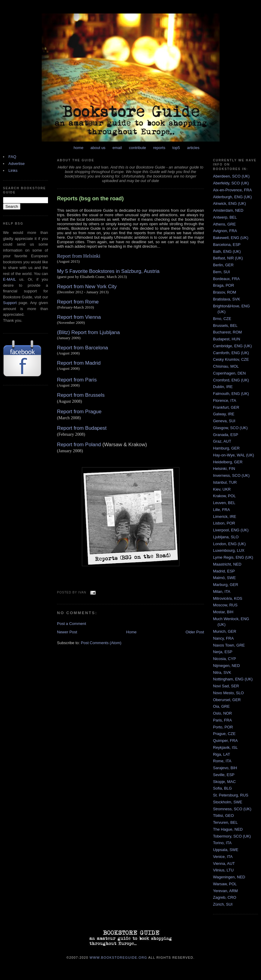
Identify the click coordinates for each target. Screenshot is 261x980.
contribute (138, 148)
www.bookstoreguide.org (118, 957)
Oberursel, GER (227, 700)
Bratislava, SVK (226, 299)
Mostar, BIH (223, 612)
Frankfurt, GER (226, 407)
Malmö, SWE (224, 578)
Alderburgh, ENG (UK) (232, 197)
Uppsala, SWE (226, 850)
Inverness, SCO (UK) (231, 475)
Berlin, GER (223, 265)
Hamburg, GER (226, 448)
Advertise (16, 164)
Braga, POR (223, 285)
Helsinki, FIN (224, 469)
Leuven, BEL (224, 503)
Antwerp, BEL (225, 217)
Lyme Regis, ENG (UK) (233, 557)
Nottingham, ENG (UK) (233, 679)
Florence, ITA (225, 400)
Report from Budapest (82, 428)
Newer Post (67, 632)
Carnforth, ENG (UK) (231, 353)
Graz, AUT (222, 441)
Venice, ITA (223, 857)
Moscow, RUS (225, 605)
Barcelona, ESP (227, 245)
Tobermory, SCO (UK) (232, 836)
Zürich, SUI (223, 904)
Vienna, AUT (224, 863)
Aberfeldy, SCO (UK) (231, 183)
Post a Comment (72, 624)
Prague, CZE (224, 734)
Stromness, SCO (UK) (232, 809)
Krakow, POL (224, 496)
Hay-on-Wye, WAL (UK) (234, 455)
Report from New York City (87, 287)
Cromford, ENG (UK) (231, 380)
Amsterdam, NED (228, 210)
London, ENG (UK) (229, 544)
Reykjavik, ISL (225, 747)
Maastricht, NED (227, 564)
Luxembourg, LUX (229, 550)
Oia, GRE (221, 706)
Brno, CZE (222, 319)
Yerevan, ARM (225, 891)
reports (159, 148)
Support (10, 303)
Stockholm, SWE (228, 802)
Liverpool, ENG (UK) (231, 530)
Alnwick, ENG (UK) (229, 203)
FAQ (12, 157)
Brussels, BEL (225, 326)
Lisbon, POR (224, 523)
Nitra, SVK (222, 672)
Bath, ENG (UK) (227, 251)
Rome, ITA (222, 761)
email (117, 148)
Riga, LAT (222, 754)
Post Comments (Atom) (101, 643)
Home (132, 632)
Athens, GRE (224, 224)
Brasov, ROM (225, 292)
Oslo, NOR (222, 713)
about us (98, 148)
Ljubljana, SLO (226, 537)
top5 (176, 148)
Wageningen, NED (229, 877)
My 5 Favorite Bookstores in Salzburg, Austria (108, 271)
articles (193, 148)
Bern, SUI (221, 272)
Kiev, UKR (222, 489)
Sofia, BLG (222, 788)
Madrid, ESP (224, 571)
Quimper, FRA (225, 741)
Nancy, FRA (223, 638)
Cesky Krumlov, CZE (231, 359)
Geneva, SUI (224, 421)
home (78, 148)
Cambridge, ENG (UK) (232, 346)
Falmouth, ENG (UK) (231, 394)
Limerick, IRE (225, 517)
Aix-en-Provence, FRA (232, 190)
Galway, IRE (224, 414)
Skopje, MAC (224, 782)
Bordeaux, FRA (226, 279)
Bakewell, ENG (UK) (231, 238)
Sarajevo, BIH (225, 768)
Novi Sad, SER (226, 686)
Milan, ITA (222, 592)
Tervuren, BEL (225, 822)
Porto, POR (223, 727)
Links (13, 170)
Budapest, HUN (226, 339)
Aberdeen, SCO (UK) (231, 176)
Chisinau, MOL (226, 366)
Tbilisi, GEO (223, 816)
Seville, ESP (224, 775)
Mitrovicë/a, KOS (228, 598)
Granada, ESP (226, 435)
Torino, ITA (222, 843)
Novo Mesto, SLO (228, 693)
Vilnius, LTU (223, 870)
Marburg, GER (226, 585)
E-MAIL (9, 279)
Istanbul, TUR (225, 482)
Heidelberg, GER (228, 462)
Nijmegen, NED (226, 666)
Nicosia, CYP (225, 659)
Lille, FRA (221, 510)
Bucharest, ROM (227, 332)
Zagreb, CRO (225, 897)
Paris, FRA (222, 720)
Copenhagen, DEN (229, 373)
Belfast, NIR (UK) (228, 258)
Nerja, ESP (223, 652)
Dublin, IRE (223, 387)
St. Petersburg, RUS (231, 795)
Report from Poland (79, 445)
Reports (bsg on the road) (90, 199)
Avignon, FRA (225, 231)
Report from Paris (77, 380)
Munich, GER (225, 631)
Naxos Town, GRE (229, 645)
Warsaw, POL (225, 884)
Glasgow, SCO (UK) (230, 428)
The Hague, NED (228, 829)
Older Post (195, 632)
